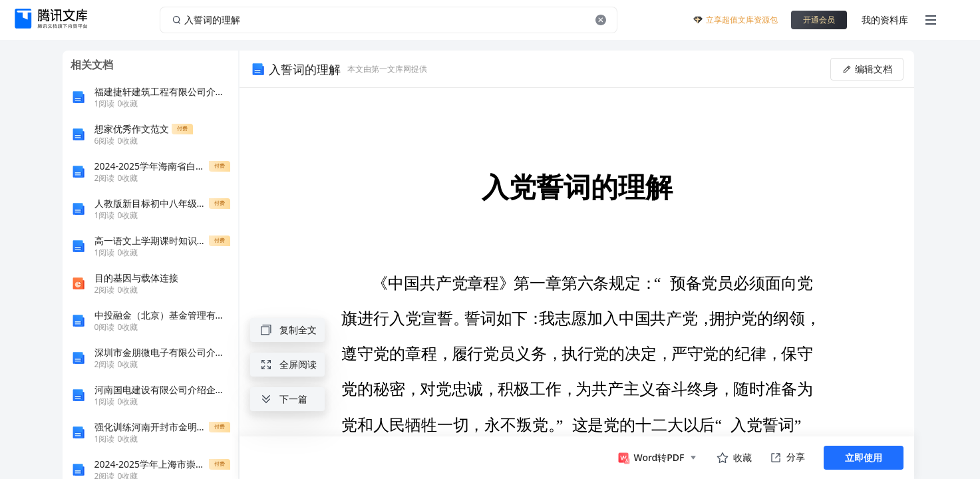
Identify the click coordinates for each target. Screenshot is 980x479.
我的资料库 (885, 20)
